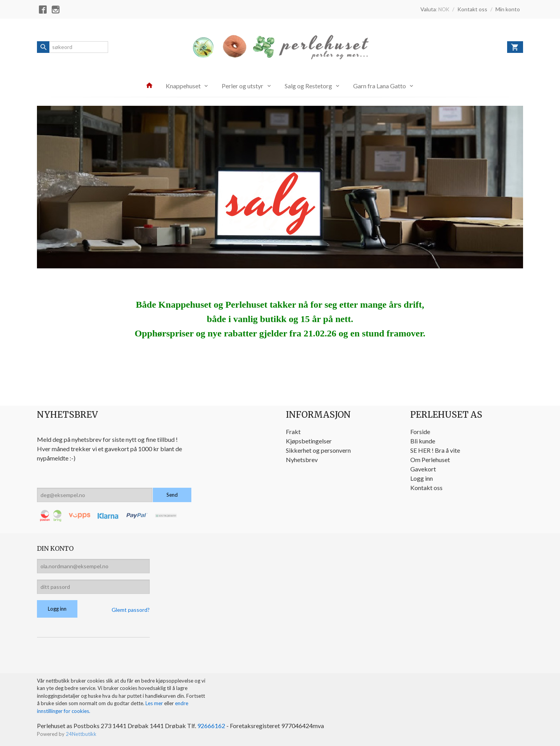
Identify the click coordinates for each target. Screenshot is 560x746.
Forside (420, 432)
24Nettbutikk (81, 734)
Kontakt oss (426, 488)
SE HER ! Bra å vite (435, 450)
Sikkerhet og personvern (318, 450)
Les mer (155, 703)
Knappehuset (183, 86)
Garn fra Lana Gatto (380, 86)
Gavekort (423, 469)
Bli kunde (423, 441)
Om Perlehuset (430, 460)
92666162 (211, 726)
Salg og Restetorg (308, 86)
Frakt (293, 432)
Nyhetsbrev (302, 460)
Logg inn (422, 478)
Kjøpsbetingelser (309, 441)
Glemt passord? (131, 610)
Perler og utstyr (242, 86)
